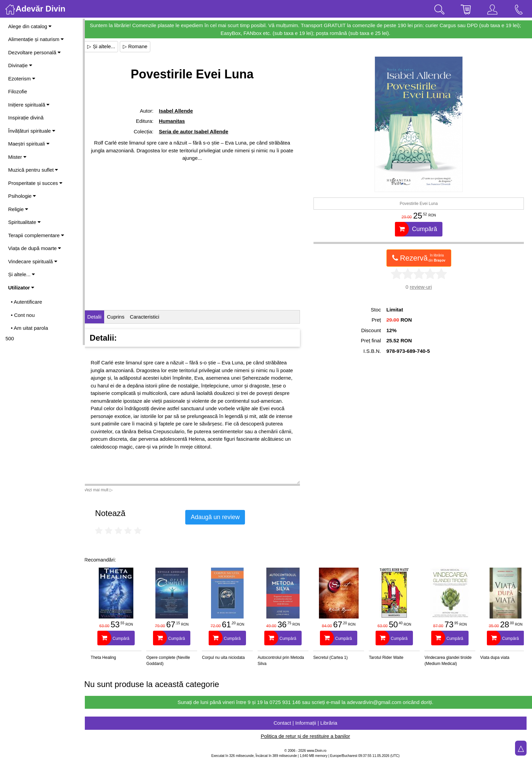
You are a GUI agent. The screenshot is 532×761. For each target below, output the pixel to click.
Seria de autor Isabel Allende (199, 131)
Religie (18, 209)
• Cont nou (23, 315)
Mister (17, 157)
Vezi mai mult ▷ (104, 490)
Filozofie (18, 91)
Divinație (20, 65)
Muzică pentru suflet (33, 170)
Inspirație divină (26, 118)
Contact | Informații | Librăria (308, 723)
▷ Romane (141, 46)
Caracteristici (150, 317)
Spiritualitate (24, 222)
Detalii (100, 317)
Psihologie (22, 196)
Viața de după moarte (35, 248)
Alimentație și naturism (36, 39)
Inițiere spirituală (29, 105)
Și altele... (22, 274)
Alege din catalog (30, 26)
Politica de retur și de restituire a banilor (308, 736)
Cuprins (122, 317)
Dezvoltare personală (34, 52)
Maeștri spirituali (29, 144)
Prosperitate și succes (35, 183)
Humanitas (177, 121)
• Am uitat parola (29, 328)
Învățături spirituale (32, 131)
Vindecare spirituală (33, 261)
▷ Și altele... (107, 46)
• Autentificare (26, 302)
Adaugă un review (221, 517)
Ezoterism (22, 79)
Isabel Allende (181, 111)
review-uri (422, 287)
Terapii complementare (36, 235)
